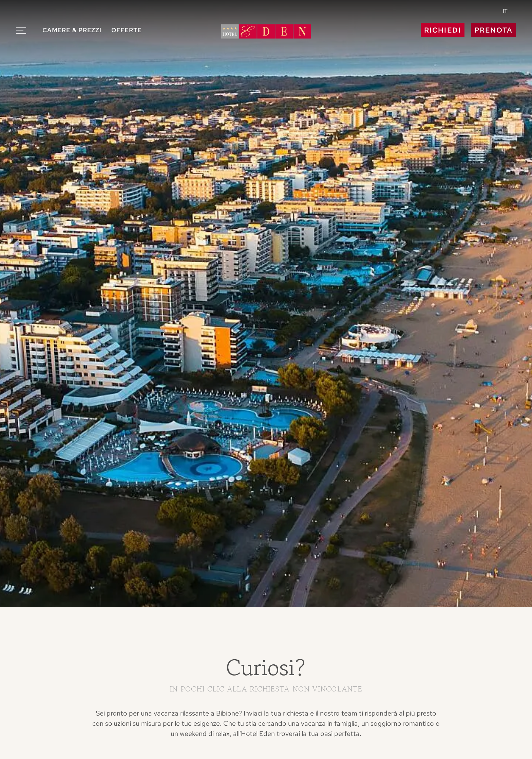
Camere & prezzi (72, 30)
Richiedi (442, 30)
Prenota (493, 30)
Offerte (127, 30)
